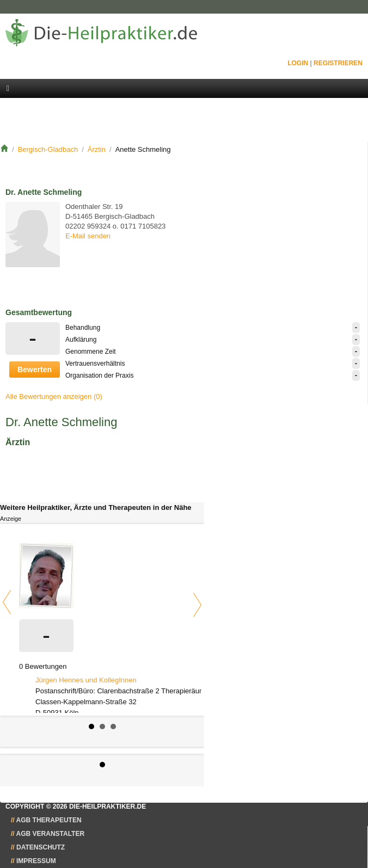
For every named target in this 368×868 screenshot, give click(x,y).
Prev (7, 602)
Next (197, 605)
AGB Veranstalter (51, 834)
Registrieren (338, 63)
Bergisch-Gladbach (48, 149)
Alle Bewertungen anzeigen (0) (54, 396)
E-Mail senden (88, 236)
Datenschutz (41, 847)
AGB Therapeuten (49, 820)
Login (298, 63)
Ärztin (97, 149)
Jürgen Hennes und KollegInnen (86, 680)
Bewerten (35, 370)
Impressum (36, 861)
